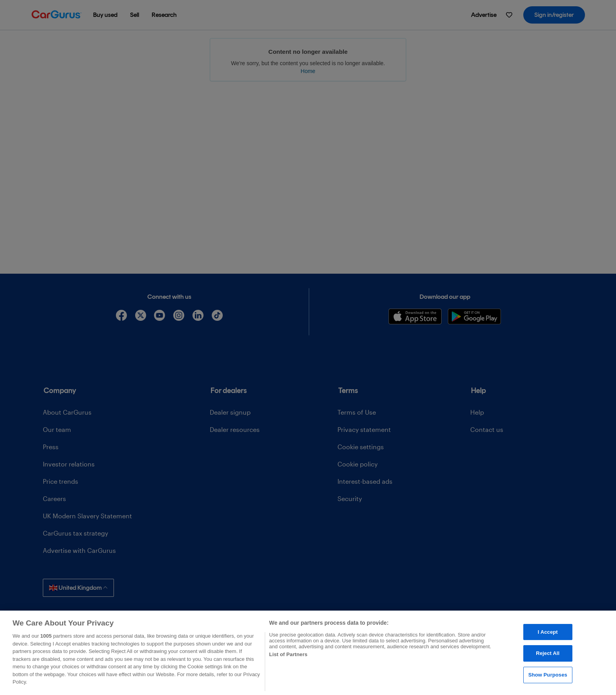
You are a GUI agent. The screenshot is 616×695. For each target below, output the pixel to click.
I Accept (548, 632)
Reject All (548, 653)
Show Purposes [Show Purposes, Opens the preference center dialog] (548, 675)
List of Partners (288, 654)
